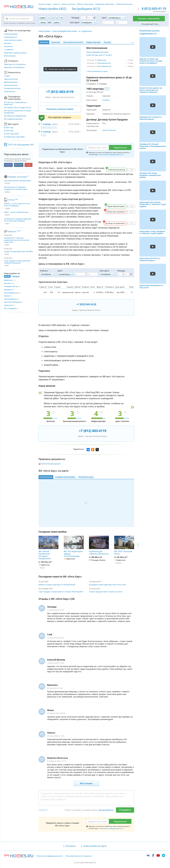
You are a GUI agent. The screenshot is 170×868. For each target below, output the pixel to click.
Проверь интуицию (19, 177)
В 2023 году (9, 128)
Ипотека (8, 43)
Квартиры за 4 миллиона (14, 67)
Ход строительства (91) (73, 42)
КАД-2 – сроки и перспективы (16, 212)
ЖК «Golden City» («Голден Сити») (17, 108)
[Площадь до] (90, 18)
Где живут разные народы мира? (18, 181)
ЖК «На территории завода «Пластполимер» (74, 546)
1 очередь (46, 124)
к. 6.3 (43, 127)
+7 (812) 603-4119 (60, 92)
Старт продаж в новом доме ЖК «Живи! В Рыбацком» (17, 262)
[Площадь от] (83, 18)
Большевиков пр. (11, 293)
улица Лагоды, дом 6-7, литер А (99, 55)
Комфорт (106, 100)
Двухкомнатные (11, 82)
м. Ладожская (85, 31)
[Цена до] (122, 22)
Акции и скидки (45, 4)
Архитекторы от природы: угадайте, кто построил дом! (16, 188)
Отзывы (107, 42)
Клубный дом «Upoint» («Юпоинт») (99, 545)
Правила (43, 810)
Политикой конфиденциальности (111, 154)
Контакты (71, 846)
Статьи (13, 200)
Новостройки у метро (13, 40)
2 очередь (46, 132)
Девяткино (8, 280)
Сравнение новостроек (105, 4)
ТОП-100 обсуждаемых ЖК (21, 145)
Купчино (8, 283)
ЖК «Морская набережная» (15, 116)
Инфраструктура (93, 42)
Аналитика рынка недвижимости (149, 32)
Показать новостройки (149, 19)
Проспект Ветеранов (12, 302)
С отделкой (9, 50)
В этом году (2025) (11, 134)
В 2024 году (9, 131)
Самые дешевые (11, 34)
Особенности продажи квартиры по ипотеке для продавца (18, 220)
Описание (44, 42)
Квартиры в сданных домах (15, 53)
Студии (7, 76)
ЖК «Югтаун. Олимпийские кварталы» (15, 103)
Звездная (8, 290)
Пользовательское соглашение (78, 856)
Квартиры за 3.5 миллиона (15, 64)
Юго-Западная (10, 308)
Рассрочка (8, 46)
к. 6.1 (49, 127)
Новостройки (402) (52, 9)
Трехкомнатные (11, 85)
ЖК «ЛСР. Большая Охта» (124, 545)
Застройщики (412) (86, 9)
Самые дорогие (10, 37)
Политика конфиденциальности (50, 856)
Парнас (7, 296)
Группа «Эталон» (109, 130)
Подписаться (120, 147)
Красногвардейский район (65, 31)
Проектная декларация (51, 464)
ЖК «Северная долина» (13, 119)
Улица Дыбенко (10, 299)
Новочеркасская (104, 63)
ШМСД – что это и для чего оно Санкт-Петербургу (17, 205)
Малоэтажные (10, 56)
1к (107, 89)
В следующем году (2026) (14, 137)
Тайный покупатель (124, 4)
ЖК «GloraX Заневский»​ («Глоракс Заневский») (18, 112)
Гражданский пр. (11, 286)
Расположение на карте (98, 71)
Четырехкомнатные (12, 88)
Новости (56, 4)
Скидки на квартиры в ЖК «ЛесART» (19, 251)
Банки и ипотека (68, 4)
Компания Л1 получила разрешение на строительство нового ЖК (17, 240)
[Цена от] (108, 22)
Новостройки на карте (95, 846)
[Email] (98, 147)
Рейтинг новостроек (85, 4)
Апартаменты (10, 92)
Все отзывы (86, 783)
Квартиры (56, 42)
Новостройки (44, 31)
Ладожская (8, 305)
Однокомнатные (11, 79)
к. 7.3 (43, 135)
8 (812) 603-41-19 (154, 9)
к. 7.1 (54, 127)
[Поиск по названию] (19, 19)
